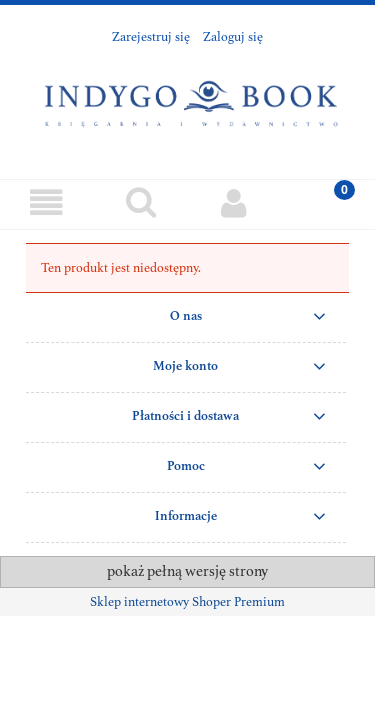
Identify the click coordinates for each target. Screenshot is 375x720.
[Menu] (47, 203)
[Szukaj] (141, 202)
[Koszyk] (328, 202)
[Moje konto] (235, 203)
